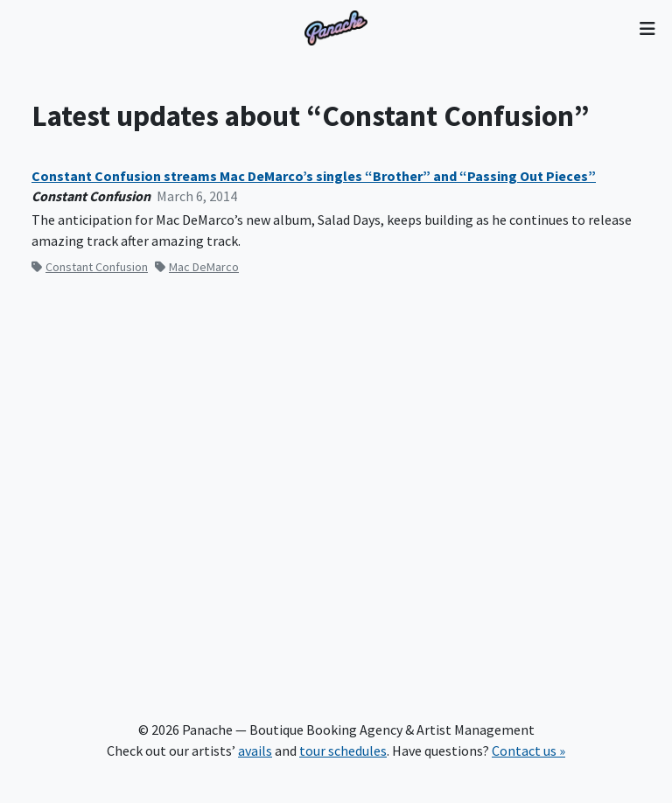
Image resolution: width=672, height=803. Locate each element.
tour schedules (343, 751)
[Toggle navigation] (647, 28)
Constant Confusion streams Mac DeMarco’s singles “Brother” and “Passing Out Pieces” (314, 176)
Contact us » (528, 751)
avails (255, 751)
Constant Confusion (90, 267)
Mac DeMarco (197, 267)
